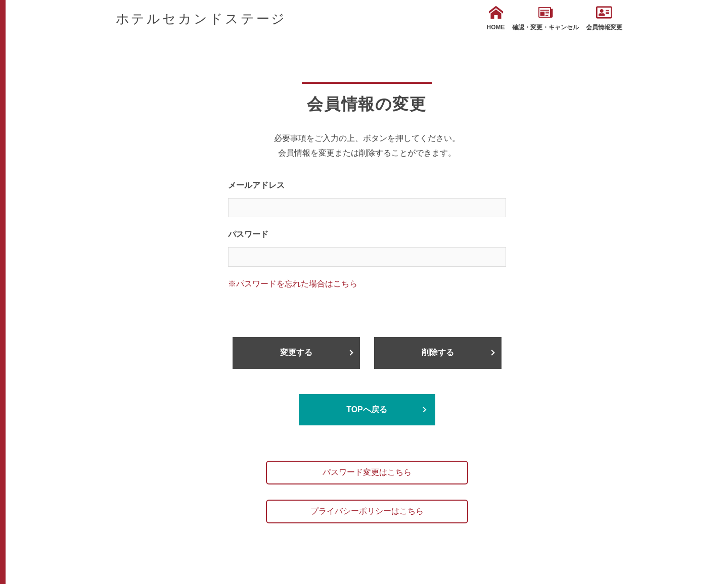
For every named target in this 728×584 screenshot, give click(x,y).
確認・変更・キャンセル (545, 18)
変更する (296, 352)
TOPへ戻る (367, 409)
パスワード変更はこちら (367, 472)
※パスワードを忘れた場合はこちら (293, 284)
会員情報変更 (604, 18)
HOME (496, 18)
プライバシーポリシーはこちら (367, 511)
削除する (438, 352)
